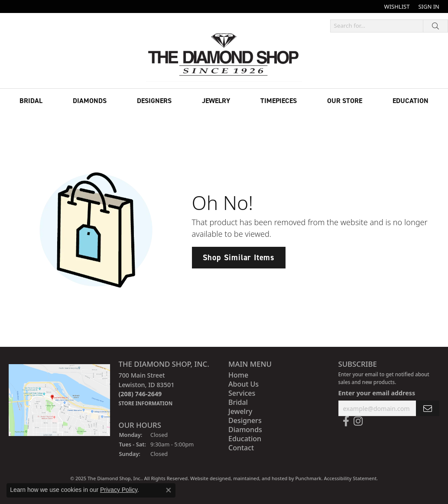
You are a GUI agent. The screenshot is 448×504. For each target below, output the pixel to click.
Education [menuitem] (245, 439)
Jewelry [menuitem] (240, 411)
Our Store (345, 101)
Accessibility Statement (351, 478)
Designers (154, 101)
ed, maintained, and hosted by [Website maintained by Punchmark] (260, 478)
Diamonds (90, 101)
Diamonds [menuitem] (245, 430)
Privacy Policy (119, 490)
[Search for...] (377, 26)
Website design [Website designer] (208, 478)
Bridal (31, 101)
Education (411, 101)
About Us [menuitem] (243, 384)
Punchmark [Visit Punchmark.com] (308, 478)
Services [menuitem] (242, 393)
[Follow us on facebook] (346, 421)
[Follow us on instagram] (358, 421)
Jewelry (216, 101)
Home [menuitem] (238, 375)
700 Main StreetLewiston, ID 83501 (147, 389)
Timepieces (279, 101)
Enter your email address (377, 393)
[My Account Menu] (429, 6)
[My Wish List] (397, 6)
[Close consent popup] (169, 490)
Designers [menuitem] (245, 420)
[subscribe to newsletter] (428, 408)
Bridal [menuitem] (238, 402)
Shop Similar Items (239, 257)
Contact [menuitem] (241, 448)
